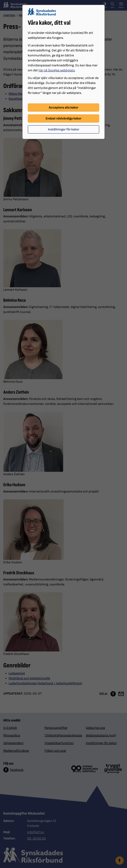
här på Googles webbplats (57, 70)
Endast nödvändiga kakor (63, 118)
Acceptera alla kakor (63, 108)
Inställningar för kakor (64, 129)
